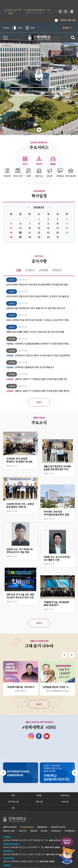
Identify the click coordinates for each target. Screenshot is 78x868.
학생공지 (57, 270)
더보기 (39, 402)
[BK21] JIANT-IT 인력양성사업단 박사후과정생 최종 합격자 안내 (43, 391)
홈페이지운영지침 (10, 827)
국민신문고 (23, 831)
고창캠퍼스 (7, 865)
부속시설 (65, 802)
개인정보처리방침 (27, 827)
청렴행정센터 (42, 827)
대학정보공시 (56, 831)
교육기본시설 (13, 802)
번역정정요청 (70, 831)
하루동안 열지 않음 (68, 20)
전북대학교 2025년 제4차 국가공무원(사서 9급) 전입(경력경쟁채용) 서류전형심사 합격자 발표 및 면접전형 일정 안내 (43, 356)
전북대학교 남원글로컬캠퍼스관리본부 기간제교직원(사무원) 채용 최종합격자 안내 (43, 344)
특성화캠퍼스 (8, 851)
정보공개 (44, 831)
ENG (30, 28)
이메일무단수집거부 (58, 827)
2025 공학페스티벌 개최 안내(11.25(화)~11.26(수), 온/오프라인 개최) (37, 320)
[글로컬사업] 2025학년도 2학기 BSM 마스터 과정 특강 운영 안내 (36, 308)
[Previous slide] (60, 12)
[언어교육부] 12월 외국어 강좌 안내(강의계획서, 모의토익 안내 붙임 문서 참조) (39, 296)
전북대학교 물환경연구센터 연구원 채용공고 (35, 367)
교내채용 (43, 270)
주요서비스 (65, 795)
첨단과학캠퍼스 (9, 858)
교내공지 (30, 270)
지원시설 (39, 802)
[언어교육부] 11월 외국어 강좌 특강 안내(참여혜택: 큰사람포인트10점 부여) (39, 285)
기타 (13, 808)
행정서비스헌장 (9, 831)
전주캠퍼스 (7, 837)
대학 (13, 795)
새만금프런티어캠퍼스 (11, 844)
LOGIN (6, 28)
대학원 (39, 795)
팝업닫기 (66, 28)
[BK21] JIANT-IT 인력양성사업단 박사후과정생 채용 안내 (41, 379)
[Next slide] (66, 12)
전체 (19, 270)
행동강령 (34, 831)
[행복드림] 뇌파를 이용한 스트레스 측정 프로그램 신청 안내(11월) (35, 332)
